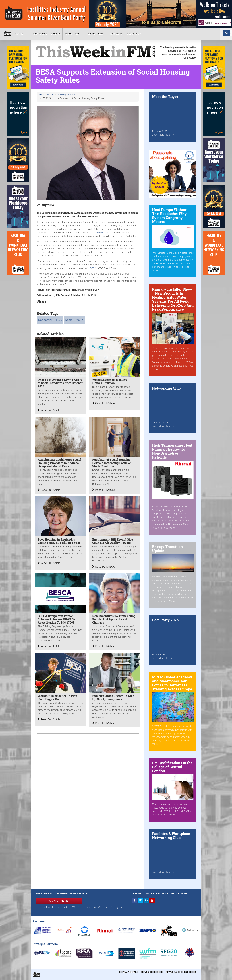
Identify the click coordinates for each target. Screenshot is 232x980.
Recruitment (74, 34)
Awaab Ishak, (103, 233)
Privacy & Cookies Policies (181, 972)
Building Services (67, 95)
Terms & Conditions (152, 972)
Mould (80, 320)
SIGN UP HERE (59, 901)
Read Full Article (49, 410)
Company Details (129, 972)
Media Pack (135, 34)
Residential (45, 320)
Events (56, 34)
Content (22, 34)
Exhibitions (97, 34)
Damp (69, 320)
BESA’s (94, 268)
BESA (58, 320)
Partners (116, 34)
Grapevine (40, 34)
